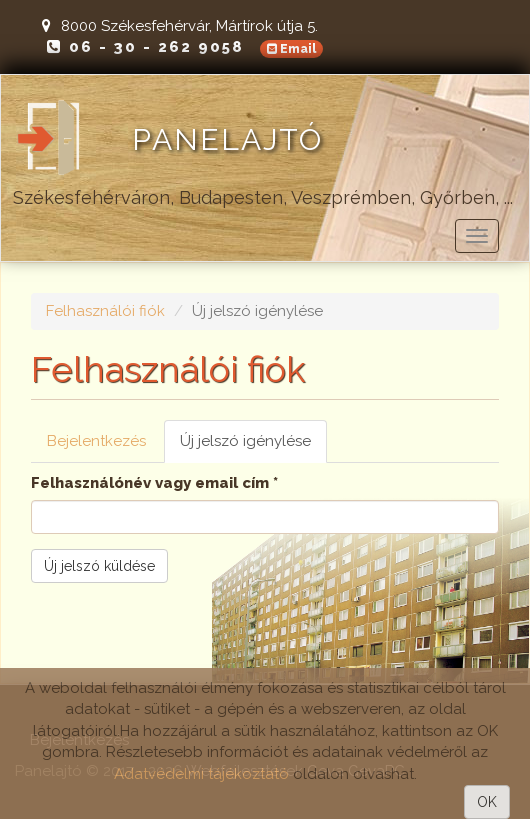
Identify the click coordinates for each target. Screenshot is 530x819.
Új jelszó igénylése (253, 447)
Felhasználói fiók (105, 311)
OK (487, 802)
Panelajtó (227, 139)
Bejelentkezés (96, 441)
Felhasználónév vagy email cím (154, 483)
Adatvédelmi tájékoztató (201, 774)
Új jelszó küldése (99, 566)
